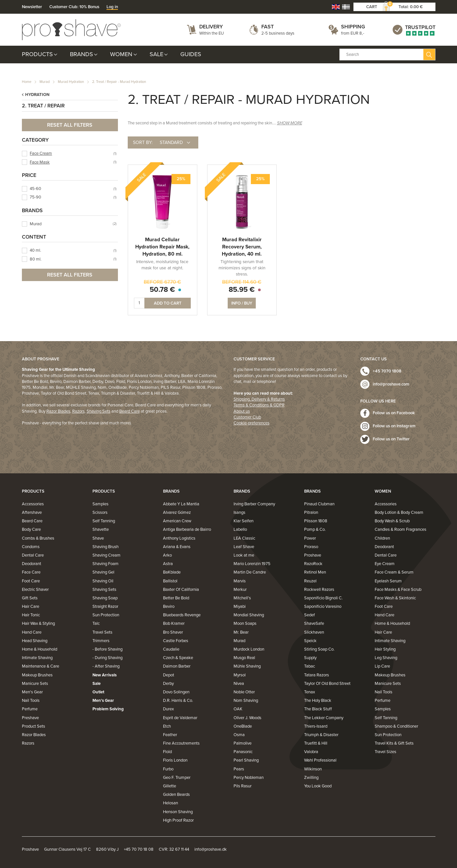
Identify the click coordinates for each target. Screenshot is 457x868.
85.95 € (242, 290)
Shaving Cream (106, 555)
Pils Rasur (243, 786)
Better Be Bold (176, 598)
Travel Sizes (385, 752)
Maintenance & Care (41, 666)
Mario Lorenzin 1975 (252, 564)
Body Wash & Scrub (392, 521)
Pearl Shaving (246, 760)
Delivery (211, 27)
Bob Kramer (174, 623)
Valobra (311, 752)
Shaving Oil (103, 581)
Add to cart (168, 303)
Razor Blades (58, 411)
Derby (168, 684)
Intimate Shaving (37, 658)
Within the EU (212, 33)
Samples (100, 504)
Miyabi (240, 607)
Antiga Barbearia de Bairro (187, 529)
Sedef (310, 615)
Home (27, 82)
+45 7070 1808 (387, 371)
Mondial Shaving (249, 615)
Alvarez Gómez (177, 513)
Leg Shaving (386, 658)
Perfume (30, 709)
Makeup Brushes (37, 675)
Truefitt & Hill (316, 743)
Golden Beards (176, 795)
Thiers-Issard (316, 726)
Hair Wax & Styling (38, 623)
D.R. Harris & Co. (178, 701)
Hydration (37, 95)
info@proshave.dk (211, 849)
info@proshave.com (391, 384)
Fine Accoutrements (181, 743)
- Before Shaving (107, 649)
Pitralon (311, 513)
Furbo (168, 769)
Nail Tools (31, 701)
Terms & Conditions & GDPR (259, 405)
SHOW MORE (290, 123)
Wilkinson (313, 769)
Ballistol (170, 581)
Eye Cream (385, 564)
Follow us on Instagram (394, 426)
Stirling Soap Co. (319, 649)
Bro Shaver (173, 632)
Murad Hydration (71, 82)
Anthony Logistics (179, 538)
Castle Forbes (176, 641)
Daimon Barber (177, 666)
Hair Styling (385, 649)
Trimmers (101, 641)
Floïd (167, 752)
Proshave (313, 555)
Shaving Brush (106, 547)
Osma (239, 735)
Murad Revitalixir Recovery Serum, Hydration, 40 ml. (242, 247)
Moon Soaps (245, 623)
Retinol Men (315, 572)
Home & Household (40, 649)
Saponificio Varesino (323, 607)
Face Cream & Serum (394, 572)
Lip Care (382, 666)
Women (121, 54)
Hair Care (31, 607)
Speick (310, 641)
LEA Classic (244, 538)
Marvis (240, 581)
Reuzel (310, 581)
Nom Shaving (246, 701)
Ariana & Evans (177, 547)
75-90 (35, 197)
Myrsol (240, 675)
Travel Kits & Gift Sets (394, 743)
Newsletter (32, 7)
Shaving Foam (106, 564)
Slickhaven (314, 632)
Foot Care (31, 581)
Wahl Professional (320, 760)
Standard (171, 142)
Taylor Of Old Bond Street (327, 684)
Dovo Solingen (176, 692)
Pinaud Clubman (319, 504)
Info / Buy (242, 303)
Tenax (310, 692)
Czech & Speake (178, 658)
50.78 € (162, 290)
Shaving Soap (105, 598)
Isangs (239, 513)
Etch (167, 726)
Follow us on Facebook (394, 413)
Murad (45, 82)
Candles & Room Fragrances (400, 529)
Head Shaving (35, 641)
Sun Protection (106, 615)
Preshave (30, 718)
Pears (239, 769)
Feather (170, 735)
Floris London (175, 760)
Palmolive (243, 743)
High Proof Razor (178, 820)
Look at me (244, 555)
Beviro (169, 607)
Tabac (310, 666)
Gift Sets (30, 598)
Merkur (240, 590)
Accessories (33, 504)
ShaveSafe (314, 623)
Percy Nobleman (249, 778)
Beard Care (130, 411)
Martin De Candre (250, 572)
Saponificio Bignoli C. (323, 598)
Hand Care (32, 632)
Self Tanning (104, 521)
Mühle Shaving (247, 666)
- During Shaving (107, 658)
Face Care (31, 572)
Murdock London (249, 649)
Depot (169, 675)
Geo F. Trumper (177, 778)
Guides (191, 54)
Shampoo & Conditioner (396, 726)
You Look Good (318, 786)
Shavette (101, 529)
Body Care (31, 529)
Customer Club (247, 417)
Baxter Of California (181, 590)
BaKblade (172, 572)
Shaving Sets (98, 411)
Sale (156, 54)
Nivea (239, 684)
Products (37, 54)
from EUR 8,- (353, 33)
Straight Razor (105, 607)
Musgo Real (244, 658)
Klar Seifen (244, 521)
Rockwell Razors (319, 590)
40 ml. (35, 250)
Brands (82, 54)
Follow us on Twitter (391, 439)
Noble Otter (244, 692)
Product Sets (33, 726)
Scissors (100, 513)
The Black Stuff (318, 709)
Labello (240, 529)
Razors (78, 411)
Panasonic (243, 752)
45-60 (35, 189)
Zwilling (311, 778)
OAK (238, 709)
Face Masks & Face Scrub (398, 590)
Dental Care (33, 555)
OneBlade (243, 726)
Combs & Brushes (38, 538)
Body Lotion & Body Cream (399, 513)
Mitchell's (242, 598)
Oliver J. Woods (247, 718)
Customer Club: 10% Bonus (74, 7)
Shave (98, 538)
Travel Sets (102, 632)
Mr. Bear (241, 632)
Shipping (353, 27)
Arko (167, 555)
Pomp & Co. (315, 529)
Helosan (171, 803)
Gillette (170, 786)
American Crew (177, 521)
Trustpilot (420, 27)
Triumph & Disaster (321, 735)
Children (382, 538)
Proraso (311, 547)
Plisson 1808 (316, 521)
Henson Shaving (178, 812)
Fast (268, 27)
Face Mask (40, 162)
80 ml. (36, 259)
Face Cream (41, 153)
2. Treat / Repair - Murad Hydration (119, 82)
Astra (168, 564)
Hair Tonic (31, 615)
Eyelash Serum (388, 581)
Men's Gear (32, 692)
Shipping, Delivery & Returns (259, 399)
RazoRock (313, 564)
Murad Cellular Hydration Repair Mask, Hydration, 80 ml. (162, 247)
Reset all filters (70, 125)
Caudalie (171, 649)
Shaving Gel (103, 572)
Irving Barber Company (254, 504)
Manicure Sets (35, 684)
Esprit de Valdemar (180, 718)
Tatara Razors (317, 675)
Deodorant (32, 564)
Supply (310, 658)
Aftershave (32, 513)
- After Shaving (106, 666)
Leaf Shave (244, 547)
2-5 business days (278, 33)
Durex (168, 709)
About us (242, 411)
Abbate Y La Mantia (181, 504)
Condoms (31, 547)
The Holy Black (318, 701)
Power (310, 538)
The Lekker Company (324, 718)
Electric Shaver (35, 590)
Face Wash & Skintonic (395, 598)
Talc (96, 623)
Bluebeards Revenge (182, 615)
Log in (112, 7)
